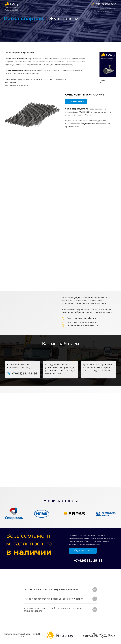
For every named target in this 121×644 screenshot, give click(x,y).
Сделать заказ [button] (83, 551)
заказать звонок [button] (108, 9)
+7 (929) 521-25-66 (106, 4)
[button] (108, 10)
